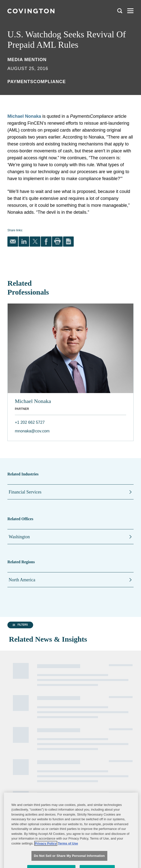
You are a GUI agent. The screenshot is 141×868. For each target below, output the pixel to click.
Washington (19, 537)
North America (22, 580)
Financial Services (25, 492)
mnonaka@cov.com (32, 431)
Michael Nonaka (24, 116)
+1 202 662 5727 (30, 422)
